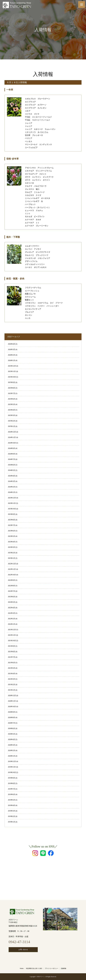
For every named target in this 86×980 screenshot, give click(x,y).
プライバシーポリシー (52, 968)
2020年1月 (11, 756)
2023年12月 (12, 498)
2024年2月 (11, 487)
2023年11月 (12, 503)
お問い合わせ (23, 950)
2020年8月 (11, 718)
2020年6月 (11, 728)
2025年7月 (11, 393)
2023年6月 (11, 531)
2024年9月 (11, 448)
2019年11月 (12, 767)
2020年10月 (12, 707)
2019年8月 (11, 783)
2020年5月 (11, 734)
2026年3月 (11, 349)
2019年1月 (11, 822)
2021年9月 (11, 646)
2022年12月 (12, 564)
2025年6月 (11, 399)
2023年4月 (11, 542)
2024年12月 (12, 432)
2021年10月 (12, 641)
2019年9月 (11, 778)
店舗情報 (63, 968)
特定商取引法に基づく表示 (34, 968)
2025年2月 (11, 421)
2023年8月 (11, 520)
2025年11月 (12, 371)
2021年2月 (11, 685)
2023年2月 (11, 553)
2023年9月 (11, 514)
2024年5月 (11, 470)
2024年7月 (11, 459)
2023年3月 (11, 547)
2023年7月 (11, 525)
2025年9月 (11, 382)
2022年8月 (11, 586)
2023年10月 (12, 509)
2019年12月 (12, 761)
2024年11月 (12, 437)
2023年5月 (11, 536)
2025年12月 (12, 366)
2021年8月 (11, 652)
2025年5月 (11, 404)
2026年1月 (11, 360)
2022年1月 (11, 624)
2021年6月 (11, 663)
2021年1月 (11, 690)
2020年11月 (12, 701)
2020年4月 (11, 739)
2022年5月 (11, 602)
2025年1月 (11, 426)
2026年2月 (11, 355)
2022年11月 (12, 569)
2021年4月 (11, 674)
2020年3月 (11, 745)
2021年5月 (11, 668)
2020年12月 (12, 696)
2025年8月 (11, 388)
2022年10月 (12, 575)
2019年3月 (11, 811)
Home (22, 968)
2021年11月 (12, 635)
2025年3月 (11, 415)
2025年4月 (11, 410)
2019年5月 (11, 800)
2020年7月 (11, 723)
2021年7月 (11, 657)
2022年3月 (11, 613)
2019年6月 (11, 794)
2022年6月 (11, 597)
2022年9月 (11, 580)
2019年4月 (11, 805)
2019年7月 (11, 789)
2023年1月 (11, 558)
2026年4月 (11, 344)
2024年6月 (11, 465)
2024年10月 (12, 443)
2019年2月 (11, 816)
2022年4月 (11, 608)
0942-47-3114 (19, 942)
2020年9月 (11, 712)
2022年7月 (11, 591)
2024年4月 (11, 476)
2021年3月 (11, 679)
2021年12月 (12, 630)
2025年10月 (12, 377)
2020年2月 (11, 750)
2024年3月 (11, 481)
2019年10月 (12, 772)
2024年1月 (11, 492)
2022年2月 (11, 619)
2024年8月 (11, 454)
